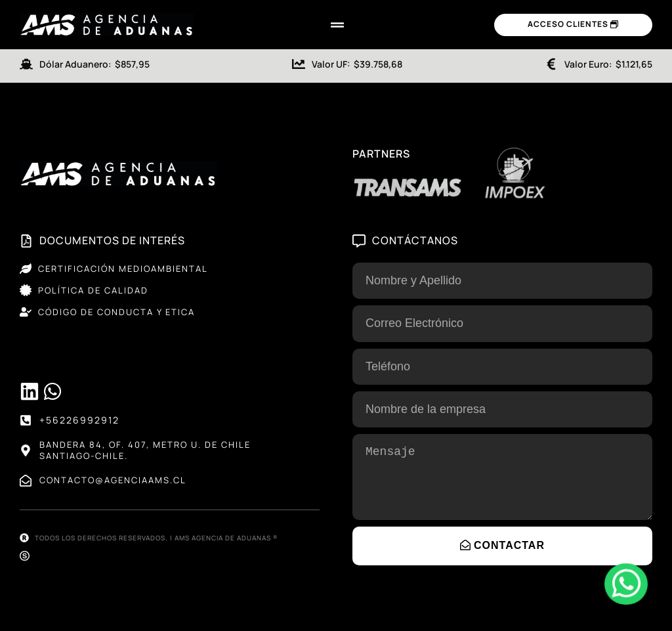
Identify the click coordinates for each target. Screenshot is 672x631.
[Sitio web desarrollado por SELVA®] (25, 556)
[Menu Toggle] (337, 25)
